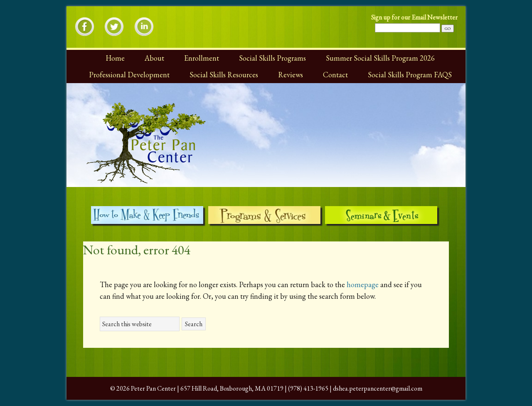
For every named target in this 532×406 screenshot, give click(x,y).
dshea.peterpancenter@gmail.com (378, 388)
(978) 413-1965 (308, 388)
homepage (363, 284)
